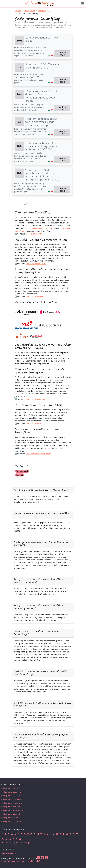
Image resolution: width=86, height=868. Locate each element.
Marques (42, 11)
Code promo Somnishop (28, 13)
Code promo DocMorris (36, 264)
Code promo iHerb (34, 423)
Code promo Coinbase (11, 799)
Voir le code (62, 54)
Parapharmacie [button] (22, 471)
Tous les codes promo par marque (16, 842)
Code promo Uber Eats (11, 792)
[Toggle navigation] (83, 3)
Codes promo (29, 11)
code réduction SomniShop (42, 228)
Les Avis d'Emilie (9, 854)
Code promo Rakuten (11, 807)
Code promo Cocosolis (11, 821)
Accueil (18, 11)
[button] (49, 56)
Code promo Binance (10, 788)
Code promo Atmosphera (12, 810)
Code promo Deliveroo (11, 796)
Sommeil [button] (19, 475)
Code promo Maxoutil (11, 814)
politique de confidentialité (28, 861)
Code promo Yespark (10, 818)
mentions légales (9, 861)
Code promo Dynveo (35, 296)
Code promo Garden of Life (38, 399)
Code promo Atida (34, 234)
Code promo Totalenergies (13, 803)
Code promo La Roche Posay (38, 454)
